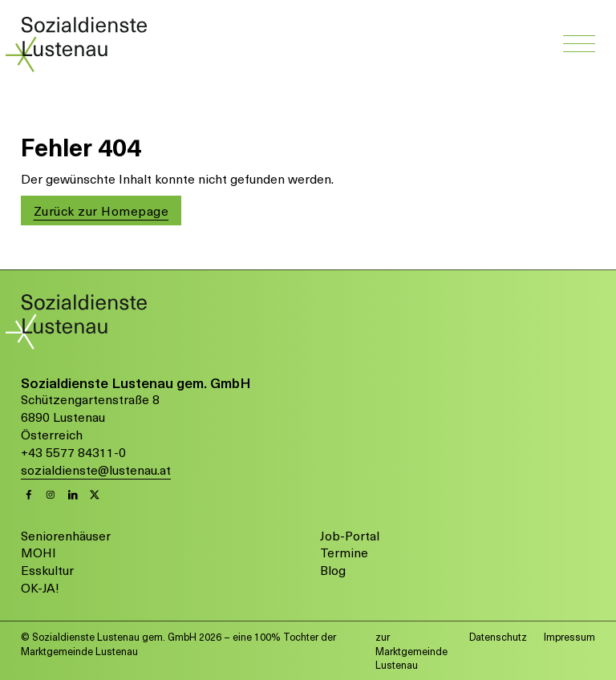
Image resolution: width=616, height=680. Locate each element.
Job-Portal (350, 536)
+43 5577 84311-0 (73, 452)
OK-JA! (40, 588)
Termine (344, 552)
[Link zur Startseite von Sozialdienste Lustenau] (84, 43)
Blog (333, 570)
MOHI (38, 552)
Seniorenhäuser (66, 536)
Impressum (569, 636)
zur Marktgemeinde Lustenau (411, 650)
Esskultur (47, 570)
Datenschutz (498, 636)
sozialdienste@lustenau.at (96, 470)
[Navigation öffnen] (579, 45)
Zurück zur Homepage (101, 210)
